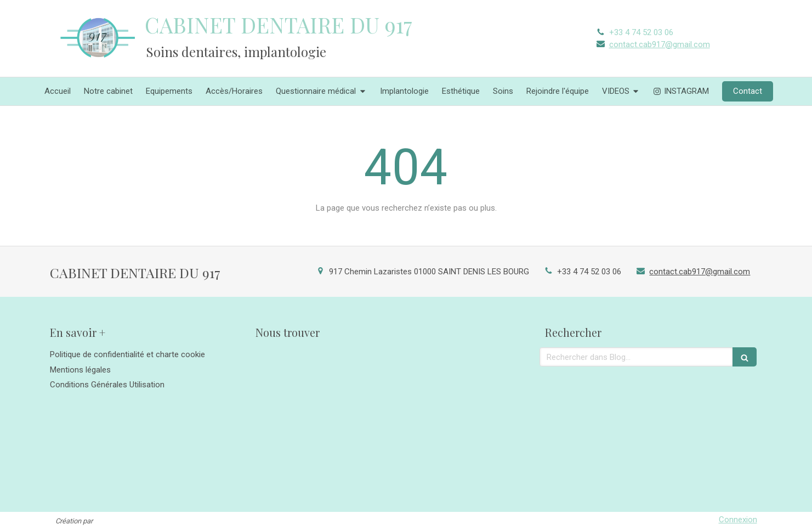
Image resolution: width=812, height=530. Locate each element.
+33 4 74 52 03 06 (641, 32)
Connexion (738, 520)
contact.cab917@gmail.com (660, 44)
